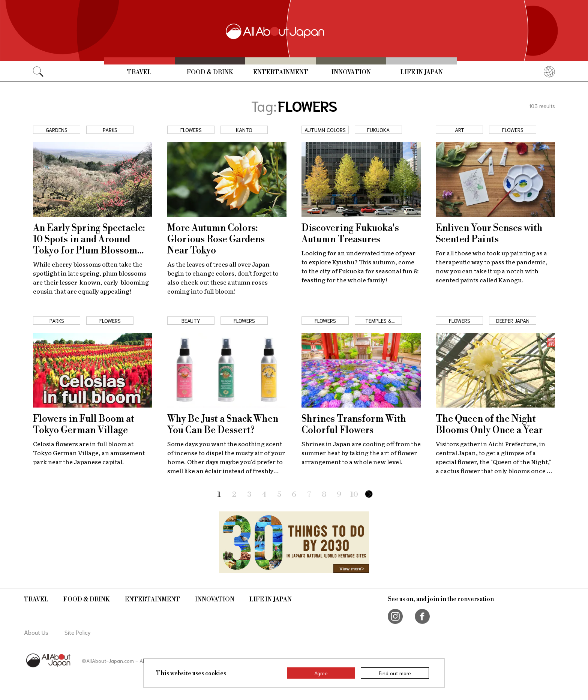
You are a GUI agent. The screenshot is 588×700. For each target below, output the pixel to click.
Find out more (395, 673)
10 (354, 495)
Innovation (351, 72)
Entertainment (281, 72)
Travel (139, 72)
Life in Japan (422, 72)
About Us (36, 632)
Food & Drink (210, 72)
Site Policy (78, 632)
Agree (321, 673)
